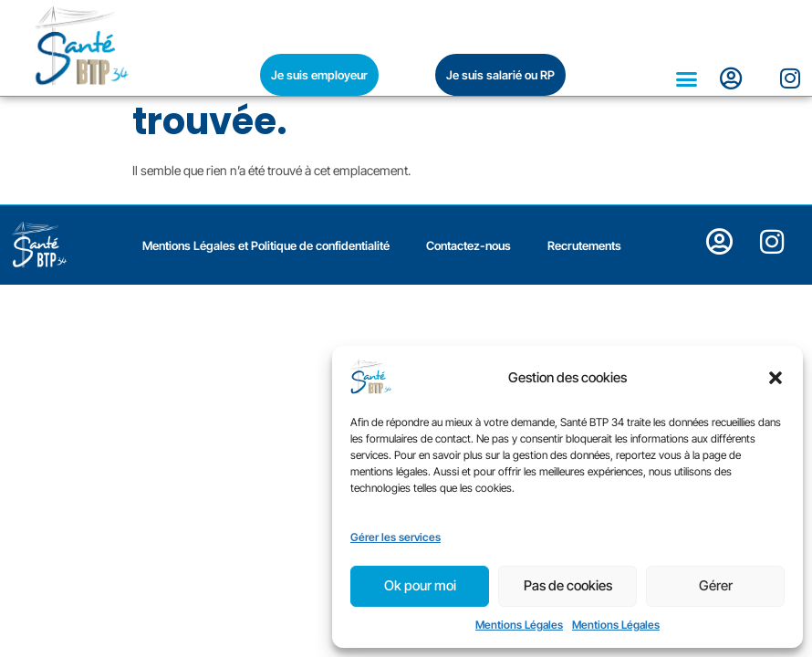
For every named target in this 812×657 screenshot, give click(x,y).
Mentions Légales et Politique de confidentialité (266, 395)
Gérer (716, 585)
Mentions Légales (519, 625)
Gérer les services (396, 537)
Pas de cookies (568, 585)
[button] (776, 378)
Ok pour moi (420, 585)
